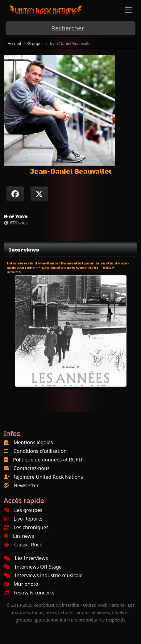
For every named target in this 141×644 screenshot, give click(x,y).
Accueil (14, 43)
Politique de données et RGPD (48, 460)
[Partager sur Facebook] (15, 194)
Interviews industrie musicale (43, 575)
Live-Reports (23, 519)
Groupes (35, 43)
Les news (19, 536)
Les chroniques (26, 527)
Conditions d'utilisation (40, 451)
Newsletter (26, 485)
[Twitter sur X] (39, 194)
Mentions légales (33, 442)
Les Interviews (26, 558)
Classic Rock (23, 545)
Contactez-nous (32, 468)
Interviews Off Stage (33, 567)
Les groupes (23, 510)
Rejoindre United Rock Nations (48, 477)
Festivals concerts (29, 593)
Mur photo (21, 584)
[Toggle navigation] (128, 10)
